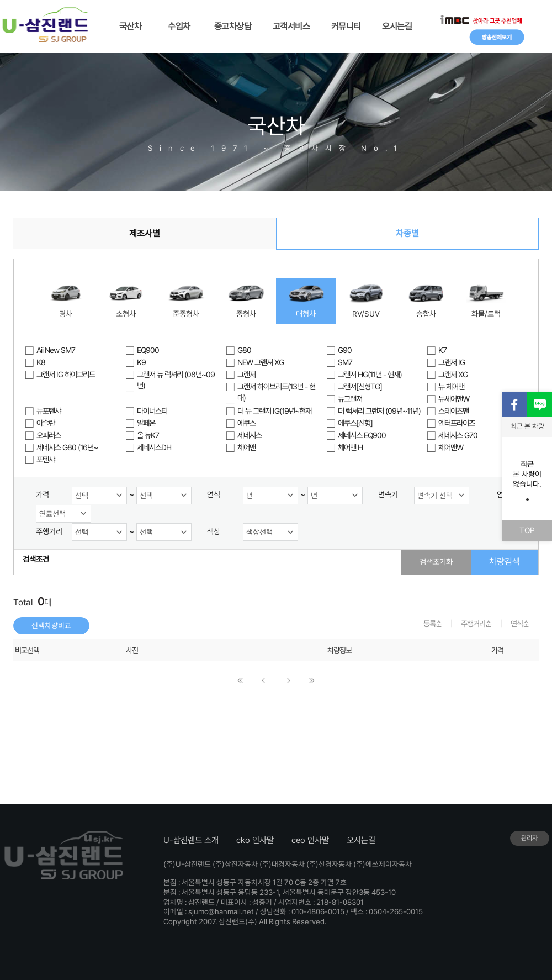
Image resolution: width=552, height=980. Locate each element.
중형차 (246, 314)
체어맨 (246, 447)
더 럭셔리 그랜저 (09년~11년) (379, 411)
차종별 (407, 233)
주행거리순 (476, 624)
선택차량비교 (51, 625)
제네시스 (250, 435)
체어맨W (451, 447)
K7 (442, 350)
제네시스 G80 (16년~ (67, 447)
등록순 (432, 624)
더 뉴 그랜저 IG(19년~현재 (274, 411)
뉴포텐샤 (49, 411)
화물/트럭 (486, 314)
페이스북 (515, 405)
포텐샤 (46, 459)
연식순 (520, 624)
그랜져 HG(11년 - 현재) (370, 374)
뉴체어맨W (454, 399)
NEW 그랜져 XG (261, 362)
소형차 (126, 314)
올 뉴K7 (148, 435)
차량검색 (505, 562)
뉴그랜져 (350, 399)
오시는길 (361, 840)
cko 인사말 (255, 840)
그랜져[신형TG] (360, 386)
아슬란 (46, 423)
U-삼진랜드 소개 (191, 840)
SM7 (345, 362)
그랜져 (246, 374)
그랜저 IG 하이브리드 (66, 374)
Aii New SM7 (56, 350)
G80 (244, 350)
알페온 (146, 423)
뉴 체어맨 (451, 386)
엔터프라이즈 (457, 423)
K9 (141, 362)
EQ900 (148, 350)
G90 (345, 350)
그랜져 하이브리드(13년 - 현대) (276, 392)
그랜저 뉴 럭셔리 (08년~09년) (176, 380)
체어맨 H (350, 447)
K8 (41, 362)
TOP (527, 530)
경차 (66, 314)
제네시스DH (154, 447)
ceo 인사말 (310, 840)
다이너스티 (152, 411)
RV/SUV (366, 314)
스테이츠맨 (453, 411)
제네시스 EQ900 (362, 435)
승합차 (426, 314)
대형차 (306, 314)
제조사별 (145, 233)
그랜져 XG (453, 374)
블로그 (540, 405)
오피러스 (49, 435)
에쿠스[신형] (355, 423)
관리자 (529, 838)
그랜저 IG (452, 362)
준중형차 (186, 314)
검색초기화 (436, 562)
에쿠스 (246, 423)
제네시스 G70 (458, 435)
